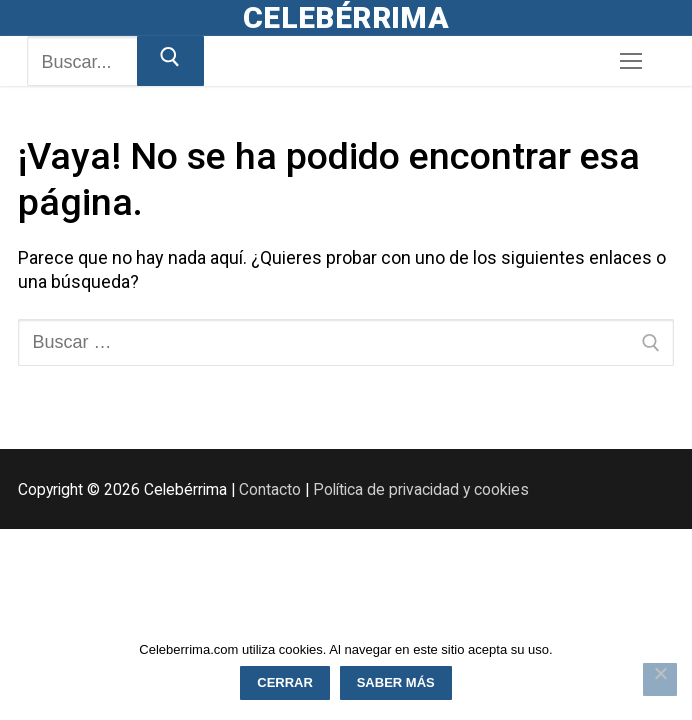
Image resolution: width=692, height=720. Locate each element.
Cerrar (285, 682)
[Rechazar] (660, 680)
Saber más (396, 682)
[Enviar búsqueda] (170, 61)
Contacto (270, 489)
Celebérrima (346, 17)
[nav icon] (630, 61)
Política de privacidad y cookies (421, 489)
